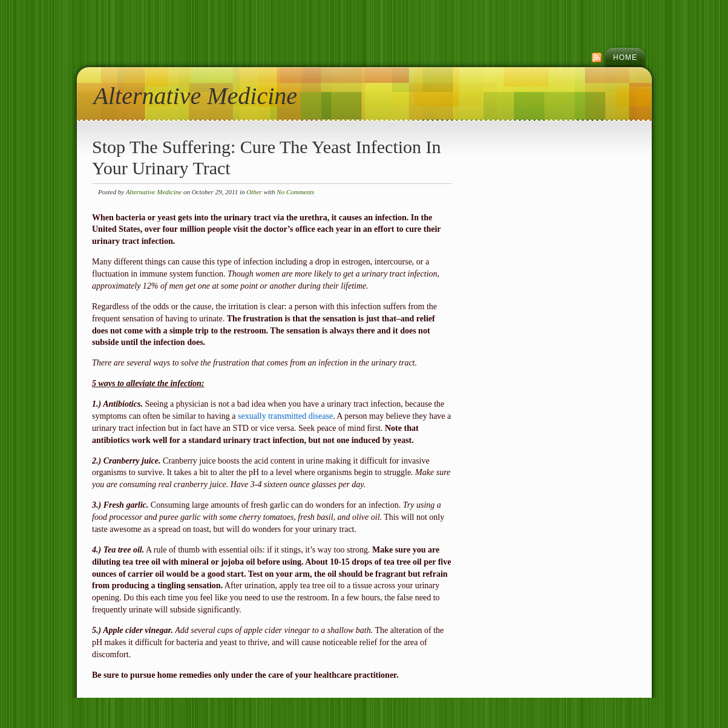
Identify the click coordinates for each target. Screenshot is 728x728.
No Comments (295, 192)
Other (254, 192)
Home (625, 57)
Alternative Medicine (196, 96)
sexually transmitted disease (285, 416)
